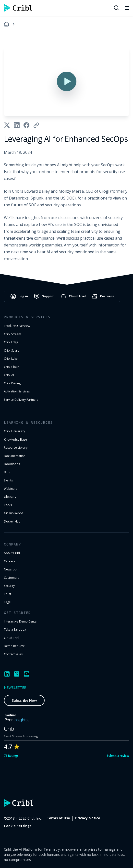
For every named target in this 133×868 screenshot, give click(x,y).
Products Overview (17, 326)
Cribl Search (12, 351)
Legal (8, 602)
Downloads (12, 464)
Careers (9, 561)
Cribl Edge (11, 342)
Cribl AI (9, 375)
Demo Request (14, 646)
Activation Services (17, 391)
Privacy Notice (88, 818)
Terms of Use (58, 818)
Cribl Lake (11, 359)
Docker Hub (12, 521)
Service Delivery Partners (21, 400)
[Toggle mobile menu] (127, 8)
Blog (7, 472)
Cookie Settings (18, 826)
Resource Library (16, 448)
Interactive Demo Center (21, 621)
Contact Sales (13, 654)
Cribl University (14, 431)
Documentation (15, 456)
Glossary (10, 497)
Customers (12, 578)
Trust (7, 594)
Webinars (11, 489)
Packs (8, 505)
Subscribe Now (24, 700)
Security (9, 586)
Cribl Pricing (12, 383)
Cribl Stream (12, 334)
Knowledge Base (15, 440)
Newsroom (12, 569)
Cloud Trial (12, 638)
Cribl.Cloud (12, 367)
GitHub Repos (14, 513)
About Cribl (12, 553)
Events (8, 480)
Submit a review (118, 756)
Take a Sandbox (15, 629)
